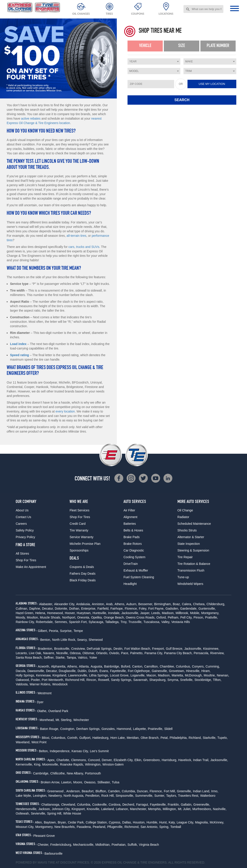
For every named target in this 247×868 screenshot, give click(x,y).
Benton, (45, 640)
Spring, (164, 827)
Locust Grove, (120, 675)
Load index (18, 344)
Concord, (94, 760)
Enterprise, (89, 609)
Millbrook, (182, 613)
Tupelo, (222, 738)
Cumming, (213, 666)
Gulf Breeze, (175, 649)
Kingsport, (79, 809)
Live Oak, (35, 653)
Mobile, (195, 613)
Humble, (152, 822)
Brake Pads (132, 537)
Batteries (130, 524)
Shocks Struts (187, 530)
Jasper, (145, 613)
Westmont (44, 693)
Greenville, (184, 791)
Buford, (126, 666)
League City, (185, 822)
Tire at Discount (62, 862)
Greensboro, (152, 760)
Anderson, (74, 791)
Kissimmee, (211, 649)
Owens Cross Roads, (140, 617)
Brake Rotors (133, 544)
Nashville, (220, 809)
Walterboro (208, 796)
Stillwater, (104, 782)
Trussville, (135, 622)
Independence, (60, 751)
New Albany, (75, 773)
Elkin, (138, 760)
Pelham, (174, 617)
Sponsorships (79, 550)
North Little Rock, (64, 640)
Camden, (114, 791)
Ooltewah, (23, 813)
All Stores (22, 553)
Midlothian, (103, 845)
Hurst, (163, 822)
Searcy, (82, 640)
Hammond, (124, 729)
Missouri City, (25, 827)
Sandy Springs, (122, 680)
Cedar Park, (76, 822)
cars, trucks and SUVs (84, 247)
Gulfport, (85, 738)
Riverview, (217, 653)
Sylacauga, (96, 622)
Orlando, (102, 653)
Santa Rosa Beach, (29, 658)
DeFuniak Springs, (100, 649)
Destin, (118, 649)
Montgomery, (210, 613)
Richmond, (132, 827)
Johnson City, (61, 809)
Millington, (170, 809)
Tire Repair (185, 557)
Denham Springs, (88, 729)
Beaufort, (88, 791)
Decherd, (129, 805)
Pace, (125, 653)
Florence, (131, 609)
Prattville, (212, 617)
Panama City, (154, 653)
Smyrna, (173, 680)
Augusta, (97, 666)
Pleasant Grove (44, 836)
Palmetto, (137, 653)
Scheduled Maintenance (194, 524)
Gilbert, (43, 631)
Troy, (124, 622)
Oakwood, (23, 680)
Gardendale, (189, 609)
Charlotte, (63, 760)
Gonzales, (108, 729)
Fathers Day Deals (82, 574)
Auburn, (132, 604)
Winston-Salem (113, 764)
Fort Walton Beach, (138, 649)
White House (72, 813)
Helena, (41, 613)
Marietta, (178, 675)
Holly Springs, (25, 675)
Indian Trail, (201, 760)
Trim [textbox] (188, 71)
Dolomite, (61, 609)
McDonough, (194, 675)
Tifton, (217, 680)
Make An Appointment (31, 567)
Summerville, (144, 796)
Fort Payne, (156, 609)
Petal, (165, 738)
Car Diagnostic (134, 550)
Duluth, (93, 671)
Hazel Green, (25, 613)
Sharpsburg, (158, 680)
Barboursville (53, 854)
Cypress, (115, 822)
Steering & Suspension (193, 550)
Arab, (110, 604)
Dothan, (75, 609)
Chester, (43, 845)
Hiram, (206, 671)
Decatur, (48, 609)
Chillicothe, (58, 773)
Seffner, (49, 658)
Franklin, (174, 805)
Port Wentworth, (53, 680)
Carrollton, (151, 666)
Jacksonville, (130, 613)
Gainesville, (160, 671)
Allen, (39, 822)
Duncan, (143, 791)
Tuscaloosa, (152, 622)
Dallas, (127, 822)
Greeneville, (202, 805)
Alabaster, (46, 604)
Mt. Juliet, (185, 809)
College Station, (97, 822)
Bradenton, (45, 649)
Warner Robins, (40, 684)
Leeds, (156, 613)
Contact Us (23, 517)
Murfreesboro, (202, 809)
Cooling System (134, 557)
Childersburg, (216, 604)
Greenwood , (56, 791)
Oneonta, (84, 617)
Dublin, (82, 671)
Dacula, (21, 671)
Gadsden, (172, 609)
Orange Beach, (114, 617)
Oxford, (162, 617)
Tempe (78, 631)
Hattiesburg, (101, 738)
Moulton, (33, 617)
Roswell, (104, 680)
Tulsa (116, 782)
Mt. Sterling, (64, 720)
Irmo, (215, 791)
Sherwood (96, 640)
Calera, (187, 604)
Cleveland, (68, 805)
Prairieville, (155, 729)
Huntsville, (100, 613)
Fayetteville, (118, 671)
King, (37, 764)
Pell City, (186, 617)
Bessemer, (146, 604)
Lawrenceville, (78, 675)
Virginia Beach (149, 845)
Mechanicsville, (84, 845)
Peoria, (54, 631)
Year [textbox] (133, 61)
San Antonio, (149, 827)
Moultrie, (210, 675)
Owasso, (90, 782)
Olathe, (42, 711)
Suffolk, (133, 845)
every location (65, 411)
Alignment (130, 517)
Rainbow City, (25, 622)
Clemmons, (79, 760)
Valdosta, (22, 684)
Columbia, (129, 791)
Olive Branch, (150, 738)
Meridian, (133, 738)
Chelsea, (199, 604)
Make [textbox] (189, 61)
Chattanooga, (51, 805)
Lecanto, (22, 653)
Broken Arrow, (50, 782)
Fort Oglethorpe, (139, 671)
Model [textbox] (134, 71)
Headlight (130, 584)
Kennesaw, (44, 675)
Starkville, (209, 738)
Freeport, (158, 649)
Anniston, (98, 604)
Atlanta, (84, 666)
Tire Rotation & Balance (194, 564)
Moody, (21, 617)
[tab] (145, 46)
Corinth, (73, 738)
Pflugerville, (115, 827)
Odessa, (76, 653)
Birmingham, (163, 604)
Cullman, (22, 609)
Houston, (139, 822)
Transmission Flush (191, 570)
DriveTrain (131, 564)
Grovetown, (177, 671)
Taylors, (171, 796)
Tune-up (183, 577)
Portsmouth (93, 773)
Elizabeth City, (123, 760)
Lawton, (67, 782)
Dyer (40, 702)
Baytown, (50, 822)
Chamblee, (167, 666)
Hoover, (70, 613)
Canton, (138, 666)
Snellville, (187, 680)
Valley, (166, 622)
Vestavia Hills (180, 622)
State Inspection (189, 544)
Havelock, (185, 760)
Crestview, (79, 649)
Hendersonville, (26, 809)
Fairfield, (103, 609)
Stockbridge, (203, 680)
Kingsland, (60, 675)
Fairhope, (117, 609)
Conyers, (198, 666)
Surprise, (66, 631)
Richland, (195, 738)
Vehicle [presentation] (145, 46)
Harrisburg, (169, 760)
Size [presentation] (182, 46)
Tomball (176, 827)
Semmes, (61, 622)
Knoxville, (93, 809)
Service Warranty (81, 537)
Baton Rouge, (49, 729)
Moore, (78, 782)
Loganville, (138, 675)
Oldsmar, (89, 653)
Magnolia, (202, 822)
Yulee (93, 658)
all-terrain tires (76, 236)
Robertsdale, (45, 622)
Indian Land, (201, 791)
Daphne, (35, 609)
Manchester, (138, 809)
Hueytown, (84, 613)
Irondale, (114, 613)
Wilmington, (93, 764)
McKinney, (217, 822)
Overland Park (58, 711)
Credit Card (78, 524)
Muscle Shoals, (50, 617)
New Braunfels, (65, 827)
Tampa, (72, 658)
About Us (22, 510)
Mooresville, (50, 764)
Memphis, (155, 809)
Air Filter (129, 510)
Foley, (143, 609)
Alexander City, (65, 604)
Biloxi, (46, 738)
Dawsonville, (36, 671)
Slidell (168, 729)
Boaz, (177, 604)
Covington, (68, 729)
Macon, (152, 675)
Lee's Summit (99, 751)
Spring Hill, (55, 813)
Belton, (44, 751)
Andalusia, (83, 604)
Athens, (120, 604)
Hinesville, (193, 671)
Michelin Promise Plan (85, 544)
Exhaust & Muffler (136, 570)
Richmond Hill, (75, 680)
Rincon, (92, 680)
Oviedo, (115, 653)
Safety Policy (25, 530)
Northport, (69, 617)
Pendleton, (93, 796)
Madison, (168, 613)
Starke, (60, 658)
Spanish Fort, (78, 622)
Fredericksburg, (61, 845)
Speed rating (20, 355)
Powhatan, (119, 845)
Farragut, (143, 805)
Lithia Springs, (99, 675)
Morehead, (47, 720)
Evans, (104, 671)
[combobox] (203, 9)
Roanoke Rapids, (72, 764)
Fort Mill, (170, 791)
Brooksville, (62, 649)
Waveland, (23, 742)
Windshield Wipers (190, 584)
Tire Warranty (79, 530)
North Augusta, (74, 796)
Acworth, (44, 666)
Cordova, (115, 805)
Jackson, (44, 809)
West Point (39, 742)
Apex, (51, 760)
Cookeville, (100, 805)
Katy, (172, 822)
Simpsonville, (125, 796)
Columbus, (183, 666)
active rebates (31, 118)
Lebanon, (122, 809)
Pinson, (199, 617)
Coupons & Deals (82, 567)
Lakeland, (108, 809)
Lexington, (40, 796)
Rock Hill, (108, 796)
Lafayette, (140, 729)
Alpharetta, (59, 666)
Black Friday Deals (83, 580)
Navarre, (49, 653)
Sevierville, (38, 813)
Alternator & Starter (191, 537)
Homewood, (55, 613)
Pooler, (36, 680)
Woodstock (60, 684)
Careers (21, 524)
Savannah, (141, 680)
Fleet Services (79, 510)
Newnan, (223, 675)
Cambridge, (41, 773)
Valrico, (83, 658)
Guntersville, (207, 609)
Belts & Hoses (133, 530)
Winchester (81, 720)
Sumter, (160, 796)
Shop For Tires (26, 560)
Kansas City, (80, 751)
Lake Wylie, (24, 796)
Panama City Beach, (178, 653)
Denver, (107, 760)
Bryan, (62, 822)
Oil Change (185, 510)
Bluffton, (101, 791)
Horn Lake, (118, 738)
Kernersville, (24, 764)
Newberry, (55, 796)
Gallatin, (186, 805)
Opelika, (97, 617)
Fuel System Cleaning (139, 577)
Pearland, (99, 827)
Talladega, (112, 622)
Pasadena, (84, 827)
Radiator (183, 517)
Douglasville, (68, 671)
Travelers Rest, (189, 796)
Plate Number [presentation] (218, 46)
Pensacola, (201, 653)
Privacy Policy (25, 537)
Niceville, (62, 653)
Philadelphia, (179, 738)
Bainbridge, (112, 666)
